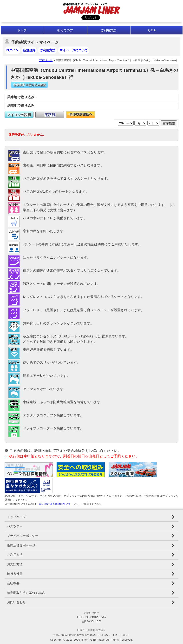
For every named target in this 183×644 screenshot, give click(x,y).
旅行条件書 (15, 574)
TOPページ (46, 60)
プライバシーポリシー (23, 536)
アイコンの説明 (19, 115)
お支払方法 (15, 564)
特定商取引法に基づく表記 (26, 593)
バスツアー (15, 526)
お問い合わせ (16, 602)
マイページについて (74, 50)
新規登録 (29, 50)
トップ (22, 30)
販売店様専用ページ (21, 545)
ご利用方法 (108, 30)
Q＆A (152, 30)
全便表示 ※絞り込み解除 (29, 85)
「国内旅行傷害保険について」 (55, 504)
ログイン (12, 50)
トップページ (16, 517)
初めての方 (65, 30)
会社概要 (13, 583)
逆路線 (50, 115)
